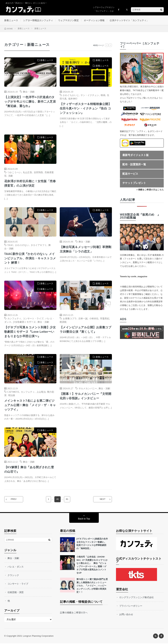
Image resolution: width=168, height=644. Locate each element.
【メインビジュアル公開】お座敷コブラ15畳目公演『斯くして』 (86, 330)
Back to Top (84, 519)
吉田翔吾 (38, 172)
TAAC (10, 245)
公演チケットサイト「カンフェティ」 (129, 20)
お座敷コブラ (70, 319)
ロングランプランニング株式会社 (136, 598)
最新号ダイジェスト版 (136, 155)
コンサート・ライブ (33, 319)
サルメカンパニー (88, 389)
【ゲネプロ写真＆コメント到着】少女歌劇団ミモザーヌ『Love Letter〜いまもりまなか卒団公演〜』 (30, 332)
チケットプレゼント (134, 183)
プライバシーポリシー (131, 606)
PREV (14, 500)
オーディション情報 (94, 20)
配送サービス (130, 174)
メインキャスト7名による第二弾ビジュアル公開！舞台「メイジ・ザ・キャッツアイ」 (30, 406)
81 (67, 500)
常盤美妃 (105, 319)
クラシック (13, 576)
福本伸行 (73, 99)
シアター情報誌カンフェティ (38, 20)
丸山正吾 (27, 172)
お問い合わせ (126, 615)
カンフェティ (14, 319)
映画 (103, 95)
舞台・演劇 (29, 92)
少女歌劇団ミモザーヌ (24, 322)
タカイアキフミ (39, 245)
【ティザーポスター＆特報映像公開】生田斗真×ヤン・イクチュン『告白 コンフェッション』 (86, 109)
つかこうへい (14, 172)
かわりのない (22, 245)
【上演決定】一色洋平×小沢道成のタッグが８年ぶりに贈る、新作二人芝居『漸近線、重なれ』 (30, 102)
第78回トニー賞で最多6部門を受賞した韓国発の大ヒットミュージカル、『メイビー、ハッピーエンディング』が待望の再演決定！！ (92, 586)
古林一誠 (83, 319)
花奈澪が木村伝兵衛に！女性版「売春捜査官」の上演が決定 (30, 184)
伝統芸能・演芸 (16, 593)
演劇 (10, 176)
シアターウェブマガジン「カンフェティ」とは (104, 9)
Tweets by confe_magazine (134, 277)
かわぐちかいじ (71, 95)
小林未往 (94, 319)
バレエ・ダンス (16, 567)
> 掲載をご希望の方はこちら (150, 190)
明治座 (12, 396)
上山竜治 (41, 392)
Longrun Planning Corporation (38, 637)
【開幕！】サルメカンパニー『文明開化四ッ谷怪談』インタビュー (86, 397)
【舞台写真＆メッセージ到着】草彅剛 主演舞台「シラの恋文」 (86, 250)
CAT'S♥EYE (13, 392)
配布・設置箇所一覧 (134, 165)
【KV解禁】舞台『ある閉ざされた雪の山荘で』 (29, 470)
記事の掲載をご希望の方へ (74, 613)
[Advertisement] (86, 167)
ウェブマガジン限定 (68, 20)
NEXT (102, 500)
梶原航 (63, 322)
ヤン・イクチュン (90, 95)
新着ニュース (11, 20)
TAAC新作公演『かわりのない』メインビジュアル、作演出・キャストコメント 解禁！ (30, 259)
